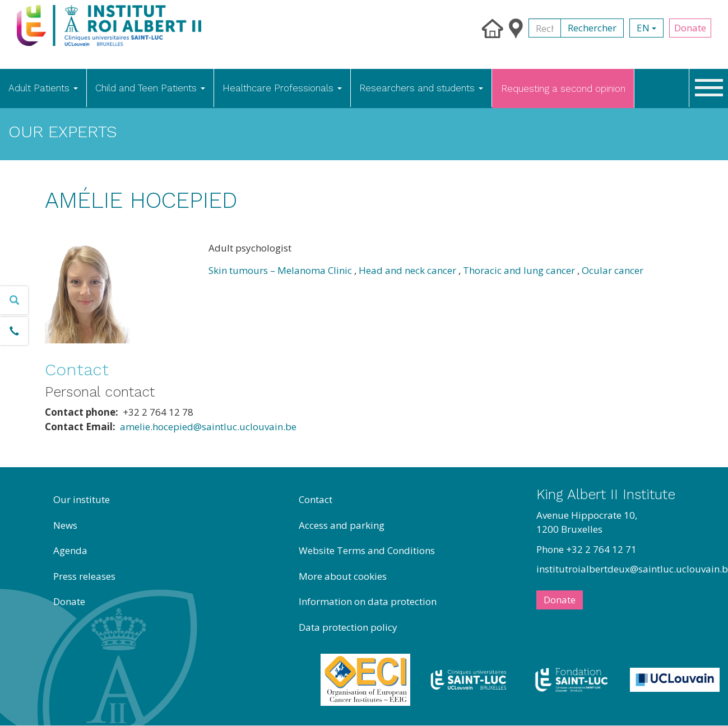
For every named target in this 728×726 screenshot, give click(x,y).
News (65, 525)
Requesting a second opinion (563, 89)
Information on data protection (368, 601)
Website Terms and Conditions (367, 550)
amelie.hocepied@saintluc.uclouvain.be (208, 427)
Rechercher (592, 28)
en (646, 28)
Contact (316, 499)
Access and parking (342, 525)
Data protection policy (348, 627)
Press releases (84, 576)
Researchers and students (421, 88)
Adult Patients (43, 88)
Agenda (70, 550)
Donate (690, 28)
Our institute (82, 499)
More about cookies (343, 576)
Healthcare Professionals (282, 88)
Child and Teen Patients (150, 88)
